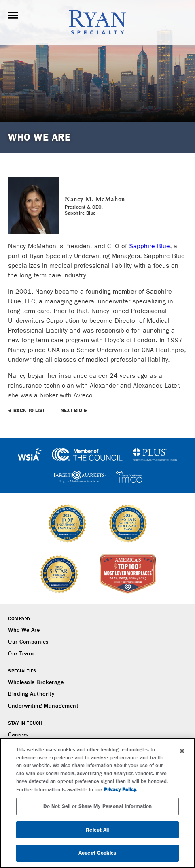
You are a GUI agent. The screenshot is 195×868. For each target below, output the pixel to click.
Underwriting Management (43, 706)
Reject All (97, 830)
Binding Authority (31, 694)
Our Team (21, 654)
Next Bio (71, 410)
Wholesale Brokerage (36, 682)
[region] (97, 803)
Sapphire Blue (149, 246)
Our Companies (28, 642)
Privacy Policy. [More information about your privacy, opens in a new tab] (121, 790)
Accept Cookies (97, 853)
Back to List (29, 410)
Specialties (22, 671)
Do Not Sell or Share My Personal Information (98, 806)
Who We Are (24, 630)
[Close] (182, 751)
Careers (18, 735)
